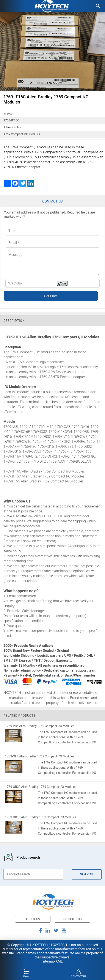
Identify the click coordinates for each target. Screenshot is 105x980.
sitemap (49, 961)
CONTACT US (72, 919)
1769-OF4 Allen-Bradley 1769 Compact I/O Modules (40, 756)
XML (59, 961)
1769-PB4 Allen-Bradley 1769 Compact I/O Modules (40, 726)
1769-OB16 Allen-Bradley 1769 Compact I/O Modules (41, 817)
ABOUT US (33, 919)
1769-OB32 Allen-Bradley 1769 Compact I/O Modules (41, 787)
